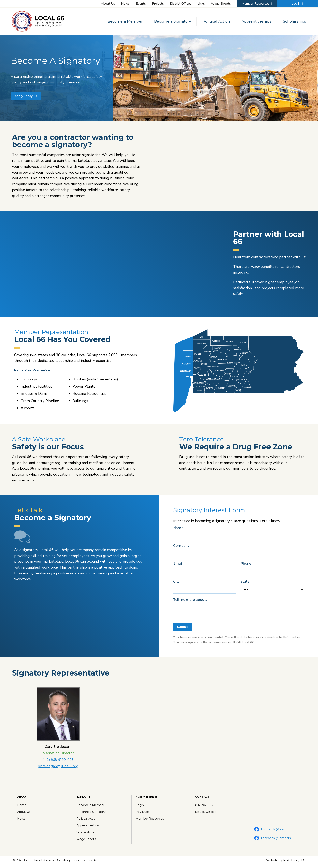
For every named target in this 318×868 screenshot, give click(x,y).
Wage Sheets (221, 4)
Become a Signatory (170, 21)
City (176, 583)
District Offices (181, 4)
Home (23, 807)
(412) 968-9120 (205, 807)
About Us (108, 4)
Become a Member (123, 21)
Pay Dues (143, 814)
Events (141, 4)
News (125, 4)
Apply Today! (26, 96)
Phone (246, 565)
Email (178, 565)
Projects (158, 4)
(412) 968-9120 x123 (58, 762)
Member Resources (257, 4)
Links (201, 4)
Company (181, 547)
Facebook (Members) (272, 840)
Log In (298, 4)
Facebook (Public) (270, 832)
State (245, 583)
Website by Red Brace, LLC (284, 864)
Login (140, 807)
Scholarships (292, 21)
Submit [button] (183, 628)
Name (178, 529)
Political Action (214, 21)
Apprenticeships (254, 21)
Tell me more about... (190, 601)
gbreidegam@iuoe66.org (58, 768)
